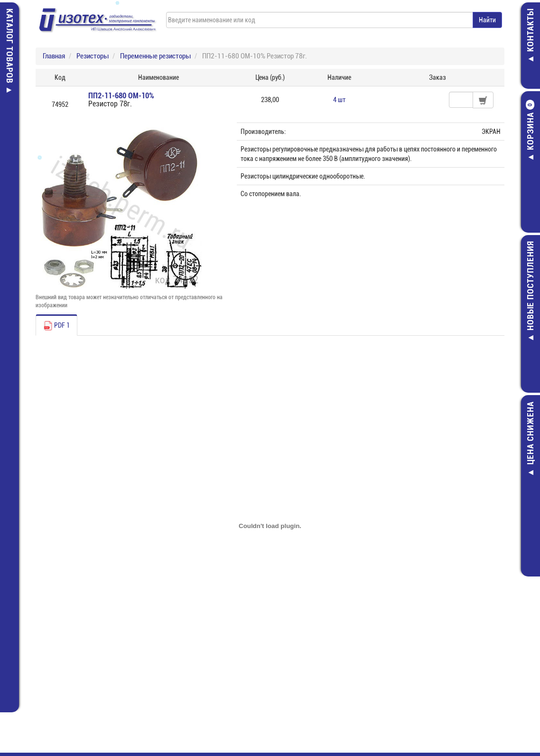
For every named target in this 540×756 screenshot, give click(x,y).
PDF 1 (56, 326)
